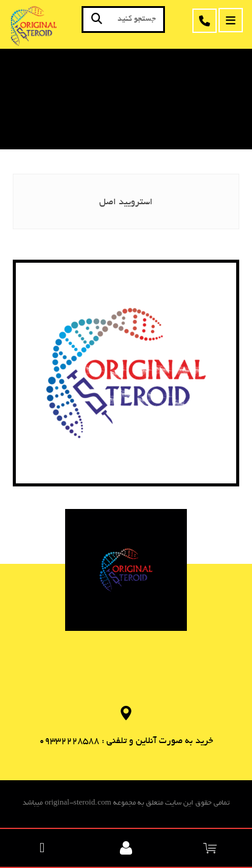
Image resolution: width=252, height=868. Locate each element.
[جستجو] (97, 20)
